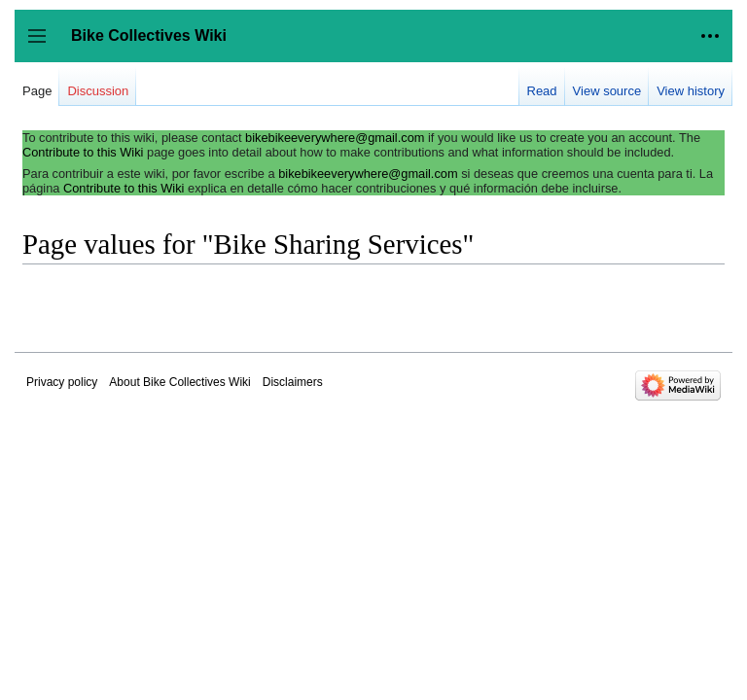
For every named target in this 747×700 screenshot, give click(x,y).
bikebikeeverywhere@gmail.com (335, 138)
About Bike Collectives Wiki (179, 382)
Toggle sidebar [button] (43, 45)
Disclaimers (293, 382)
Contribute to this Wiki (83, 152)
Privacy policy (62, 382)
